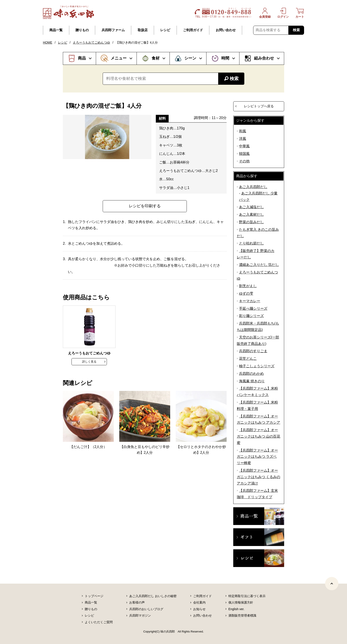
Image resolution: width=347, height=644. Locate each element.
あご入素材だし (251, 214)
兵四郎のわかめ (251, 374)
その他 (244, 161)
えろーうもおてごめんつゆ (91, 42)
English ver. (236, 609)
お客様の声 (137, 602)
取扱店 (143, 30)
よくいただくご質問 (99, 622)
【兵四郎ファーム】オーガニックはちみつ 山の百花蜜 (258, 436)
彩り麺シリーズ (251, 316)
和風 (243, 131)
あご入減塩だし (251, 207)
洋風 (243, 139)
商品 (82, 58)
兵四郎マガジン (140, 615)
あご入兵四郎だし (253, 187)
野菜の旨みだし (251, 222)
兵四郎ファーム (113, 30)
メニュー (119, 58)
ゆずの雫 (246, 293)
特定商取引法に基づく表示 (247, 596)
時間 (225, 58)
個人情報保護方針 (241, 602)
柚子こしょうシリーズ (257, 366)
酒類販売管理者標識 (242, 615)
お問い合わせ (226, 30)
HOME (48, 42)
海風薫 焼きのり (252, 381)
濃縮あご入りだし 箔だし (259, 265)
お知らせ (199, 609)
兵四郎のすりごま (253, 351)
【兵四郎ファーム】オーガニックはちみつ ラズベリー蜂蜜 (257, 457)
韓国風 (244, 154)
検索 (296, 30)
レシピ (165, 30)
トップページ (94, 596)
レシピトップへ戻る (259, 106)
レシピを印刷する (145, 206)
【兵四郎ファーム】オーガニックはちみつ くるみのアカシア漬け (258, 477)
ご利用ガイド (193, 30)
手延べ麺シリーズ (253, 309)
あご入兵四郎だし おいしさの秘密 (153, 596)
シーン (190, 58)
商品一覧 (56, 30)
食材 (156, 58)
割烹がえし (248, 286)
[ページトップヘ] (332, 584)
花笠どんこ (248, 359)
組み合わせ (264, 58)
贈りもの (82, 30)
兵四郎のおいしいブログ (146, 609)
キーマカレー (250, 301)
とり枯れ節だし (251, 243)
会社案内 (199, 602)
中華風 (244, 146)
